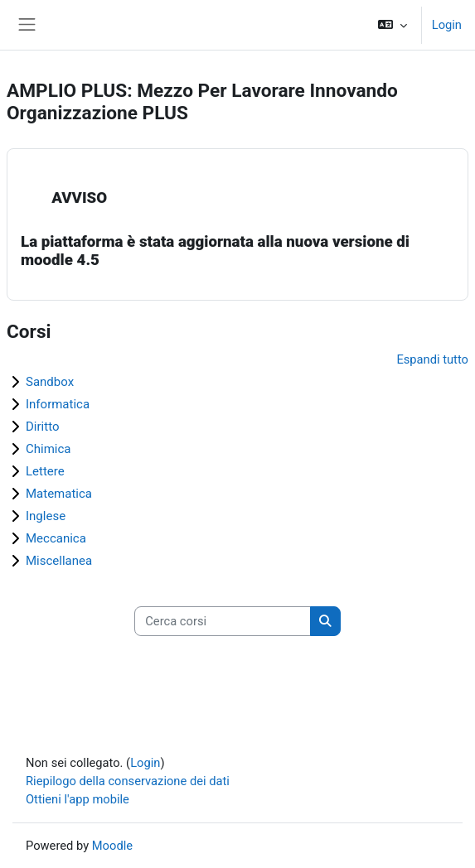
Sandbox (50, 382)
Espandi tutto (432, 359)
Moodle (112, 846)
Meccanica (56, 538)
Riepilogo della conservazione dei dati (128, 781)
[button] (392, 25)
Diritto (42, 427)
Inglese (46, 516)
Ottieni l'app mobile (78, 799)
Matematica (59, 494)
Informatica (58, 404)
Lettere (45, 471)
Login (447, 25)
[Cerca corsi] (223, 621)
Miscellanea (59, 561)
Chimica (48, 449)
